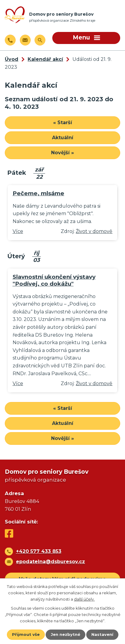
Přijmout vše (26, 634)
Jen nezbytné (66, 634)
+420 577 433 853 (39, 551)
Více (18, 231)
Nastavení (102, 634)
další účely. (84, 599)
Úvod (12, 59)
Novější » (62, 153)
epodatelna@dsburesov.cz (50, 562)
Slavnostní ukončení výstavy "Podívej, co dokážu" (54, 280)
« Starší (63, 123)
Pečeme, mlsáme (38, 193)
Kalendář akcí (45, 59)
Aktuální (63, 138)
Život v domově (94, 231)
